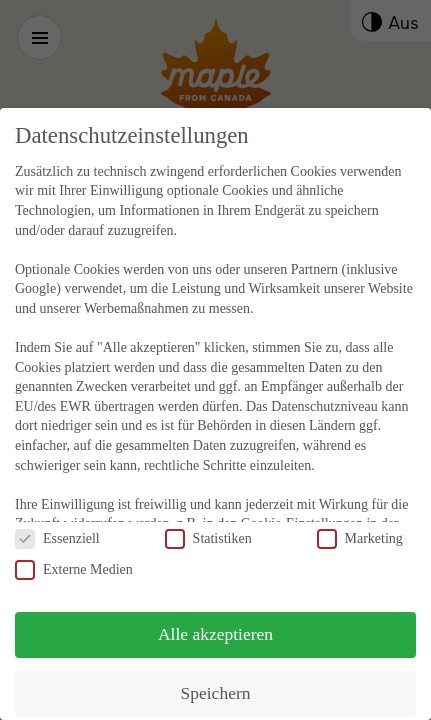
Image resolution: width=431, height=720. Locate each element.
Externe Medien (74, 548)
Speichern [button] (216, 672)
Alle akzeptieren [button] (215, 613)
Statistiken (208, 517)
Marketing (360, 517)
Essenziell (57, 517)
